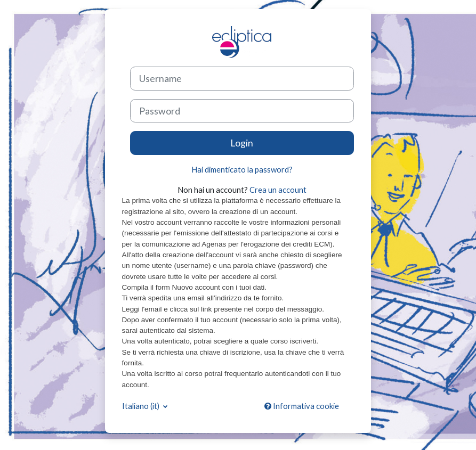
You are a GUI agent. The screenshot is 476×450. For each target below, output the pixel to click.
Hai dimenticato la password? (242, 169)
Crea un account (278, 190)
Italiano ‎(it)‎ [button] (142, 406)
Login (242, 143)
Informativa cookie (302, 406)
